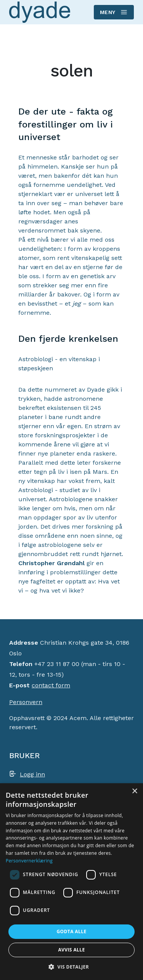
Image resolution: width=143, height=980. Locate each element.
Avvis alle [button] (71, 950)
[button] (71, 967)
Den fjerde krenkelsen (68, 339)
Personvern (26, 702)
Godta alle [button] (71, 931)
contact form (51, 685)
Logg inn (32, 774)
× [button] (134, 791)
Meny (113, 12)
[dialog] (71, 882)
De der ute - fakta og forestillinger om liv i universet (66, 124)
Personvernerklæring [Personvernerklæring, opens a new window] (29, 861)
